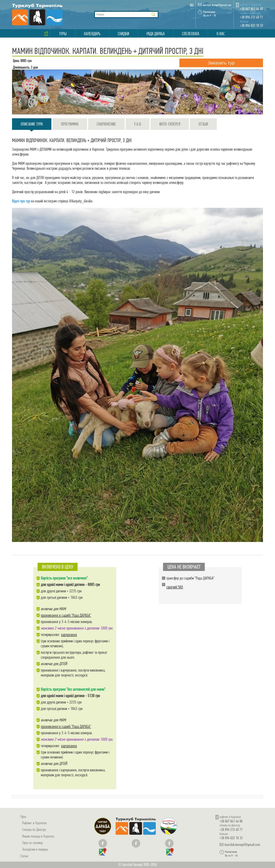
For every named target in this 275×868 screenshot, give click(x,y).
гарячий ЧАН (175, 587)
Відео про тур (21, 201)
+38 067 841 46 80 (251, 9)
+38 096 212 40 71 (251, 17)
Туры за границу (32, 843)
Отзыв (203, 124)
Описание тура (32, 126)
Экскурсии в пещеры (35, 849)
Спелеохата (191, 34)
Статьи (24, 856)
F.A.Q (138, 124)
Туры (63, 34)
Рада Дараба (156, 34)
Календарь (92, 34)
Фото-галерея (170, 124)
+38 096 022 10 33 (251, 25)
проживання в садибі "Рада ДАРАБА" (66, 615)
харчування (69, 635)
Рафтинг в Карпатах (34, 823)
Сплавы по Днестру (34, 829)
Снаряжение (106, 124)
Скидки (123, 34)
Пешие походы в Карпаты (38, 836)
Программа (70, 124)
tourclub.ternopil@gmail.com (217, 5)
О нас (221, 34)
